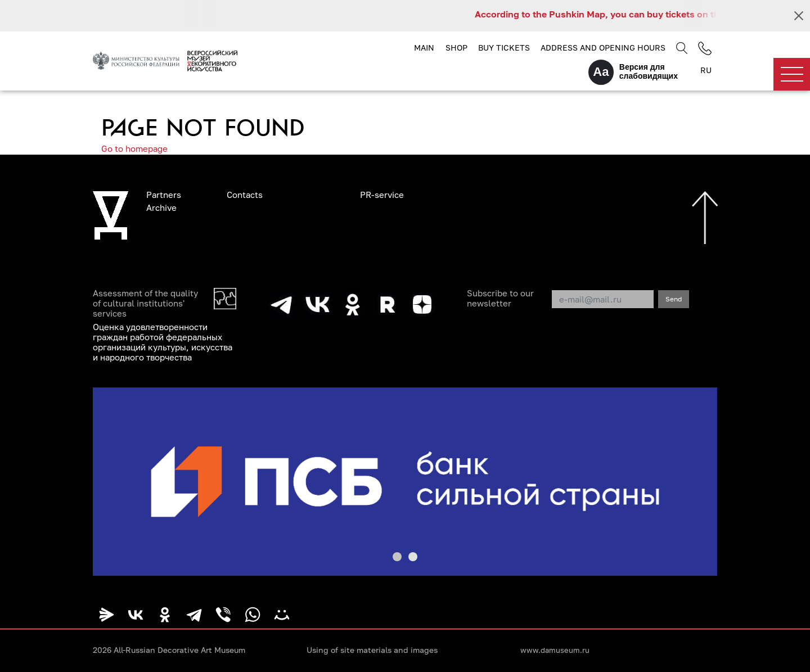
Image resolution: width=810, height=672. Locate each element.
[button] (397, 557)
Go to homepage (134, 148)
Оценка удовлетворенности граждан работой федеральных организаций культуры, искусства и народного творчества (163, 342)
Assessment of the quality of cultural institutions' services (145, 303)
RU (706, 70)
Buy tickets (504, 48)
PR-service (382, 195)
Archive (161, 208)
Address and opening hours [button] (603, 48)
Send (674, 299)
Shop (456, 48)
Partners (164, 195)
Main (424, 48)
